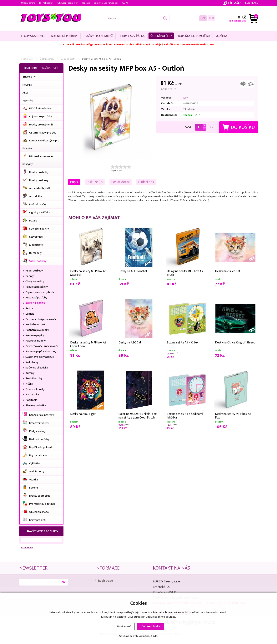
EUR (211, 18)
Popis (74, 182)
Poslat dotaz (121, 182)
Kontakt (86, 3)
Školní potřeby (161, 36)
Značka (46, 68)
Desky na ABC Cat (130, 343)
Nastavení (124, 626)
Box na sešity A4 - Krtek (182, 343)
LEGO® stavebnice (33, 36)
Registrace (251, 3)
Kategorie (31, 68)
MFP (186, 98)
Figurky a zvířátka (131, 36)
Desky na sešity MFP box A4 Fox (233, 415)
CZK (203, 18)
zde (155, 636)
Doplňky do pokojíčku (194, 36)
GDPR (125, 3)
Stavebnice (27, 548)
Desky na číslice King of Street (235, 343)
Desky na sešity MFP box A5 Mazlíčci (88, 273)
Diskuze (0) (95, 182)
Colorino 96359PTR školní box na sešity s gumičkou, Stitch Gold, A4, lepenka (138, 415)
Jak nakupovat (46, 3)
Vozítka (221, 36)
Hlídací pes (146, 182)
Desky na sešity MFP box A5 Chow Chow (88, 344)
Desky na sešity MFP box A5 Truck (185, 273)
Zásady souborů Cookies (106, 3)
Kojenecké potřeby (64, 36)
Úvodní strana (28, 3)
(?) (199, 115)
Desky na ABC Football (133, 271)
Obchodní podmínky (68, 3)
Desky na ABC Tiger (83, 414)
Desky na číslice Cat (228, 271)
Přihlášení (235, 3)
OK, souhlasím (151, 626)
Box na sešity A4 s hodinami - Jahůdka (186, 415)
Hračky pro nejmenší (98, 36)
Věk (56, 68)
